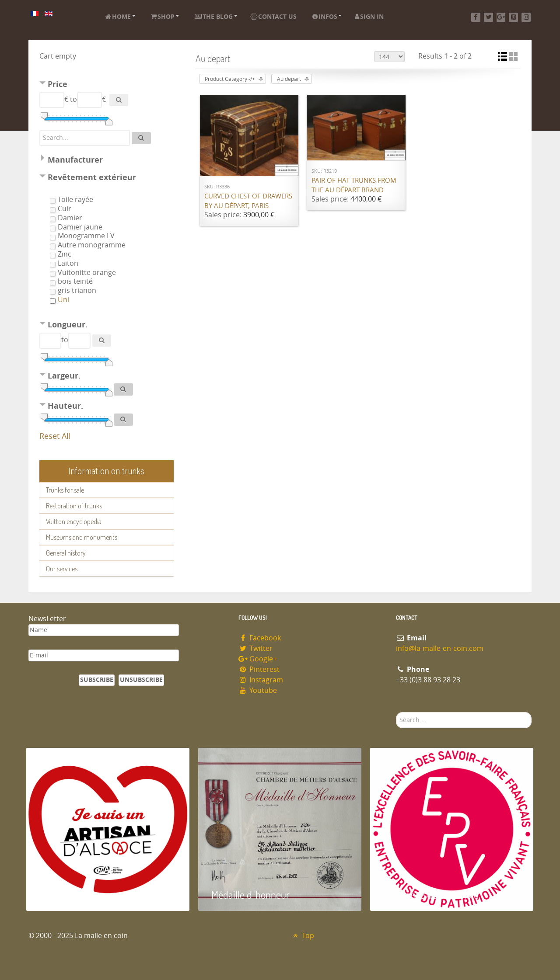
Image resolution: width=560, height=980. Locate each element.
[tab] (107, 85)
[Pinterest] (513, 17)
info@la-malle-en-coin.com (440, 648)
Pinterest (259, 669)
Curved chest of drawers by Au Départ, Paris (248, 201)
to (73, 99)
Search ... (396, 712)
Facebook (260, 638)
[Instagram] (526, 17)
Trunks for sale (65, 490)
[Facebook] (476, 17)
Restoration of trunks (74, 506)
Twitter (255, 648)
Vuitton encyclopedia (74, 521)
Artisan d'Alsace (71, 895)
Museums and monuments (82, 537)
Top (303, 936)
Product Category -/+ (230, 79)
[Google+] (501, 17)
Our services (62, 569)
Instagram (261, 680)
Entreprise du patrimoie (431, 895)
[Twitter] (488, 17)
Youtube (258, 690)
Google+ (258, 659)
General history (66, 553)
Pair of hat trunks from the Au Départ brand (354, 186)
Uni (63, 300)
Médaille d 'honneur (250, 895)
